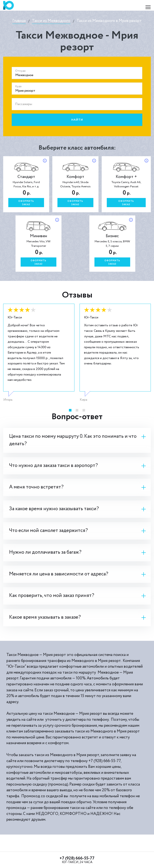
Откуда (20, 71)
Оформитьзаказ (26, 203)
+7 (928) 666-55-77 (77, 858)
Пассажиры (24, 104)
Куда (18, 86)
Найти (77, 120)
